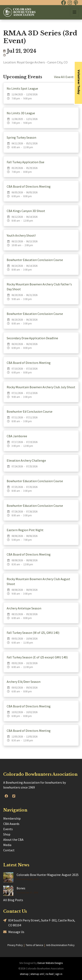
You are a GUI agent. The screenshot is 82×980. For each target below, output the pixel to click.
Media (7, 845)
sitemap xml (37, 974)
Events (8, 829)
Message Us (14, 932)
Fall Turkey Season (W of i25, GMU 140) (33, 633)
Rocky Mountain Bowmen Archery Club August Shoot (38, 581)
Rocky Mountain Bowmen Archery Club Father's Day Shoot (39, 287)
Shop (7, 834)
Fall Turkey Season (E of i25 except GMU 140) (37, 657)
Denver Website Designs (50, 963)
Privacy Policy (15, 945)
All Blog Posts (13, 900)
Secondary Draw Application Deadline (32, 338)
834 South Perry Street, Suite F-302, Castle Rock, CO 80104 (39, 922)
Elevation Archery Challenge (26, 460)
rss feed (50, 974)
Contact (9, 850)
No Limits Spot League (22, 88)
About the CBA (13, 840)
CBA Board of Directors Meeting (29, 186)
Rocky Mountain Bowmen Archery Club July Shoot (41, 387)
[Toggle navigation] (74, 12)
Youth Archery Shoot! (21, 235)
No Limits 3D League (21, 113)
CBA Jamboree (17, 436)
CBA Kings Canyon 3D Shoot (26, 211)
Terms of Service (34, 945)
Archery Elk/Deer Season (24, 682)
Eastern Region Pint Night (25, 530)
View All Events (66, 77)
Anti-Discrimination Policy (60, 945)
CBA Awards (11, 824)
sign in (59, 974)
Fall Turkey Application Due (26, 162)
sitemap (24, 974)
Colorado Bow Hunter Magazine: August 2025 (48, 875)
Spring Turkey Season (21, 137)
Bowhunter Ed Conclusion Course (30, 411)
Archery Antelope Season (24, 608)
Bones (21, 888)
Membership (12, 818)
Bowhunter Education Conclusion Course (35, 260)
